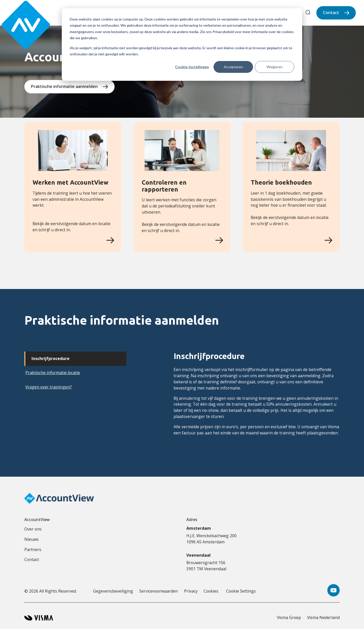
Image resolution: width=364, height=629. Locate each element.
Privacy (191, 591)
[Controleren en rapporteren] (219, 240)
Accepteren (233, 67)
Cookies (211, 591)
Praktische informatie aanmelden (64, 86)
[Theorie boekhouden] (328, 240)
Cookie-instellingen (192, 67)
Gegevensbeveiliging (113, 591)
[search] (308, 13)
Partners (33, 550)
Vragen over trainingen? (49, 387)
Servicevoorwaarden (159, 591)
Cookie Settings (241, 591)
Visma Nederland (323, 617)
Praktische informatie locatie (53, 373)
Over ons (33, 529)
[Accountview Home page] (21, 13)
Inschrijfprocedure (50, 358)
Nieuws (32, 539)
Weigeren (275, 67)
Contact (331, 13)
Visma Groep (289, 617)
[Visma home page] (39, 618)
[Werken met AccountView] (110, 240)
